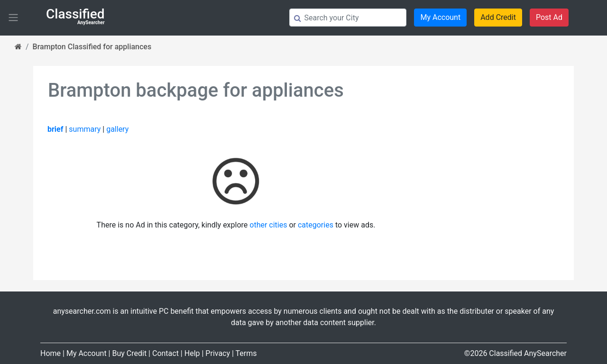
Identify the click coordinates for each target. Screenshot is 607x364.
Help (192, 353)
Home (51, 353)
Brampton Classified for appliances (92, 47)
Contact (166, 353)
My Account (440, 17)
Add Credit (498, 17)
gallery (117, 129)
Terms (246, 353)
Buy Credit (129, 353)
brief (55, 129)
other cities (268, 225)
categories (316, 225)
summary (85, 129)
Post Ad (549, 17)
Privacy (218, 353)
